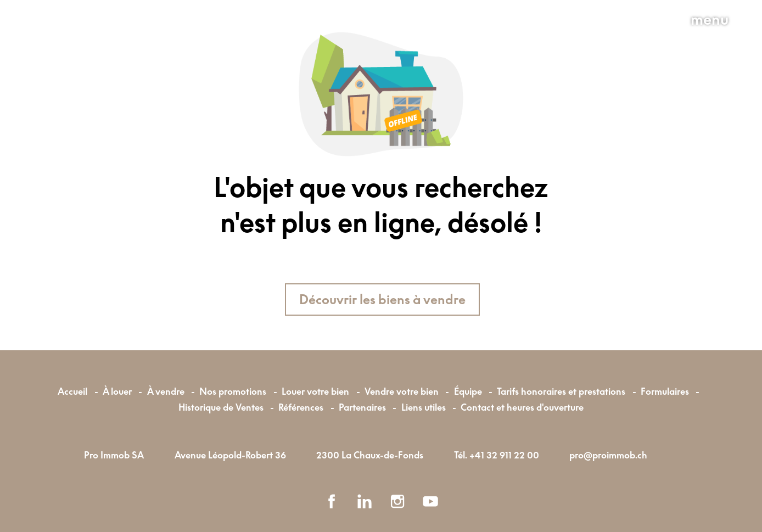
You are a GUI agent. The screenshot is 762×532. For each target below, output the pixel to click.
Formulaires (665, 391)
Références (301, 407)
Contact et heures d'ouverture (522, 407)
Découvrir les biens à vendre (382, 299)
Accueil (72, 391)
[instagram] (397, 501)
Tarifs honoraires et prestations (561, 391)
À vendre (166, 391)
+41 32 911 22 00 (504, 455)
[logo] (107, 44)
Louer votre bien (315, 391)
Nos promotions (233, 391)
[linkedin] (365, 501)
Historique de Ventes (221, 407)
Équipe (468, 391)
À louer (117, 391)
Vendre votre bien (402, 391)
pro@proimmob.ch (608, 455)
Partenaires (362, 407)
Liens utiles (424, 407)
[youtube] (430, 501)
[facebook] (332, 501)
